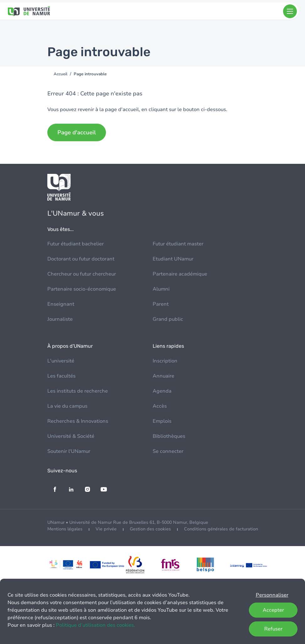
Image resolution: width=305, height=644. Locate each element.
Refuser (273, 629)
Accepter (273, 610)
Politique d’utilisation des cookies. (95, 625)
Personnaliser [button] (272, 595)
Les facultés (61, 376)
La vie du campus (67, 406)
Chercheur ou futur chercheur (82, 274)
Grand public (168, 319)
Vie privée (106, 529)
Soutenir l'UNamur (69, 451)
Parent (161, 304)
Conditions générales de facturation (221, 529)
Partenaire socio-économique (82, 289)
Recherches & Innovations (78, 421)
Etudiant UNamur (173, 259)
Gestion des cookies (150, 529)
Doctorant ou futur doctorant (81, 259)
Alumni (161, 289)
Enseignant (61, 304)
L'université (61, 361)
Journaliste (60, 319)
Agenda (162, 391)
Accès (160, 406)
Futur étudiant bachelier (76, 244)
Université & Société (71, 436)
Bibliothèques (169, 436)
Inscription (165, 361)
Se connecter (168, 451)
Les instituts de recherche (78, 391)
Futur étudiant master (178, 244)
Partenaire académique (180, 274)
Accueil (60, 74)
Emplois (162, 421)
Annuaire (163, 376)
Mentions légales (65, 529)
